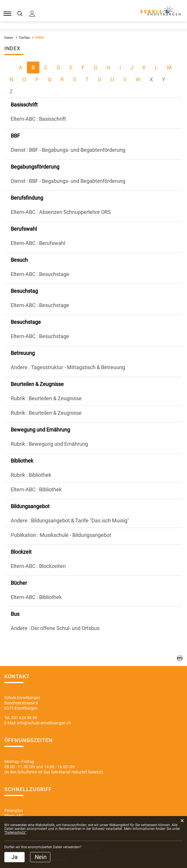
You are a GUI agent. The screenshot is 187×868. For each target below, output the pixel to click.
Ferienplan (14, 811)
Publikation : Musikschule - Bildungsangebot (61, 535)
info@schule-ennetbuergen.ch (44, 723)
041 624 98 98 (24, 718)
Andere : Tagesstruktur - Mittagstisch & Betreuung (68, 367)
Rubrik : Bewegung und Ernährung (49, 444)
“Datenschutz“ (15, 833)
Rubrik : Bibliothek (31, 475)
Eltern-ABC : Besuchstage (40, 274)
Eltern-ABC (14, 816)
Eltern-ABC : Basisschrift (38, 119)
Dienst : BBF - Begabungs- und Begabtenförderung (68, 150)
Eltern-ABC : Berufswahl (38, 243)
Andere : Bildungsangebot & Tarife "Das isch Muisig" (70, 520)
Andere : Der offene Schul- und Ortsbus (55, 628)
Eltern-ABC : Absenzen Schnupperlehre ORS (61, 212)
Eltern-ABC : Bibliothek (36, 489)
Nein (41, 857)
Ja (14, 857)
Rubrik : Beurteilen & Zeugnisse (46, 398)
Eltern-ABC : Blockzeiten (38, 566)
